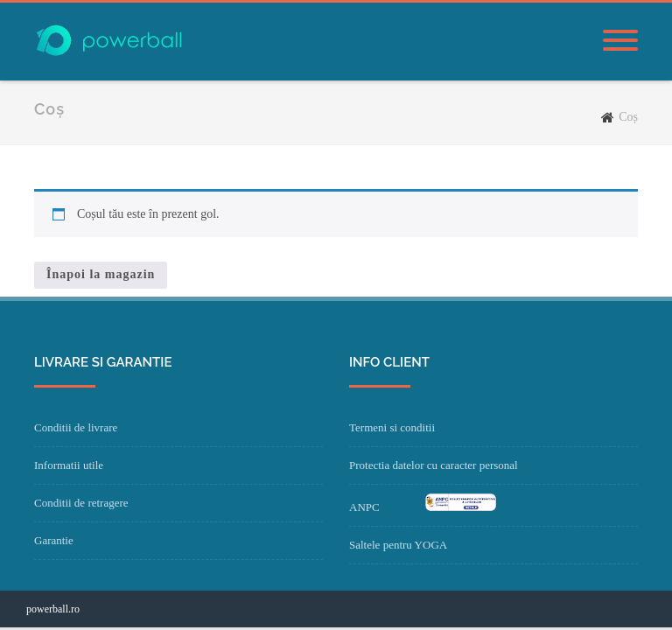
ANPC (364, 507)
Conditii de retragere (81, 503)
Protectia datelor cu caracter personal (434, 465)
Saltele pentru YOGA (398, 545)
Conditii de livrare (76, 427)
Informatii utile (69, 465)
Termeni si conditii (392, 427)
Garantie (54, 540)
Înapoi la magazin (101, 274)
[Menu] (620, 41)
